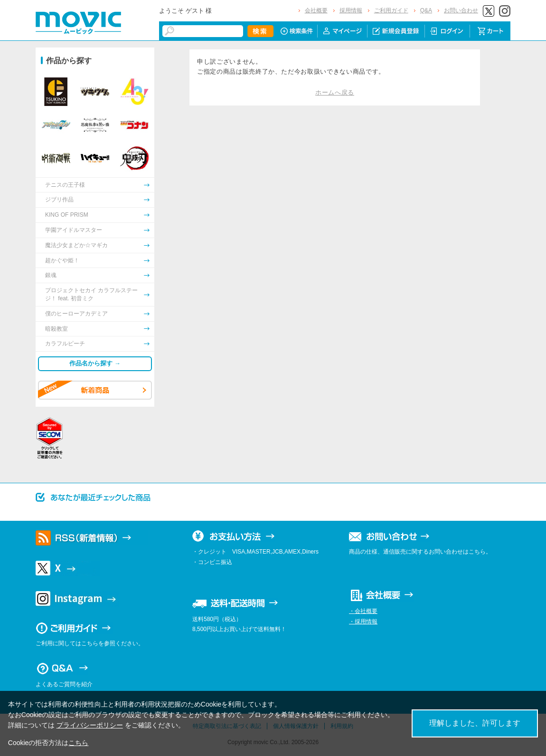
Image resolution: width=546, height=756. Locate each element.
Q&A (426, 10)
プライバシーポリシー (90, 725)
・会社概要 (363, 611)
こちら (78, 743)
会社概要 (316, 10)
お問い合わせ (461, 10)
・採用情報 (363, 622)
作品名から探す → (95, 363)
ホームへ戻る (335, 92)
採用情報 (351, 10)
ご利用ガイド (391, 10)
